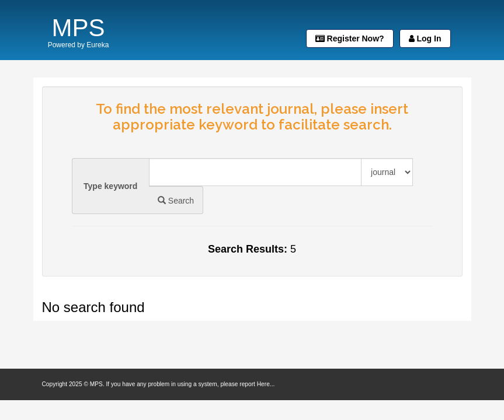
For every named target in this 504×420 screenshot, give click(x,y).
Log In (425, 38)
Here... (266, 384)
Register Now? (350, 38)
